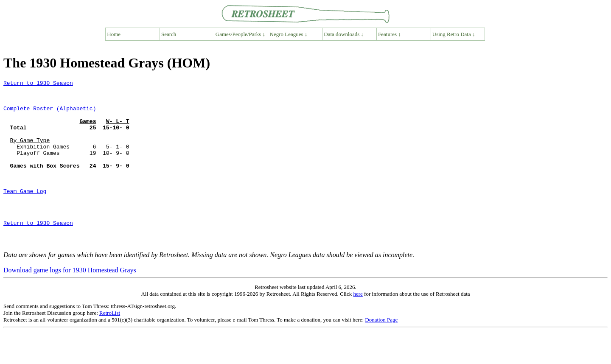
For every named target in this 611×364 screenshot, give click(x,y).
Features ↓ (390, 34)
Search (169, 34)
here (358, 327)
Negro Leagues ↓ (289, 34)
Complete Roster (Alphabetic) (50, 115)
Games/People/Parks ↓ (240, 34)
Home (114, 34)
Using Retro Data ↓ (454, 34)
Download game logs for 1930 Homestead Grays (70, 303)
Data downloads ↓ (344, 34)
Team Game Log (25, 214)
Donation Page (381, 353)
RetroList (110, 346)
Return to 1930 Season (38, 84)
